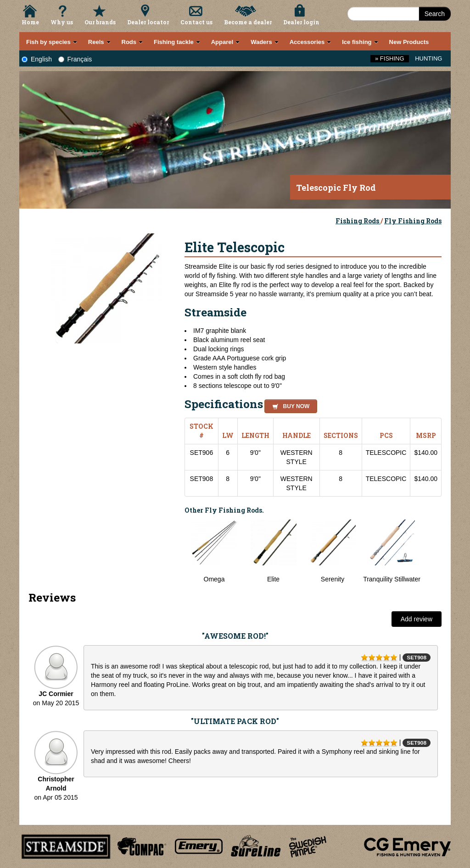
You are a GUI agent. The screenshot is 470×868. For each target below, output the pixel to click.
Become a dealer (248, 22)
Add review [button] (417, 619)
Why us (62, 22)
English (37, 59)
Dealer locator (148, 22)
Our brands (100, 22)
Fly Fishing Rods (413, 221)
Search (435, 14)
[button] (289, 405)
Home (30, 22)
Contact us (196, 22)
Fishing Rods (358, 221)
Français (75, 59)
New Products (409, 42)
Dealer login (301, 22)
